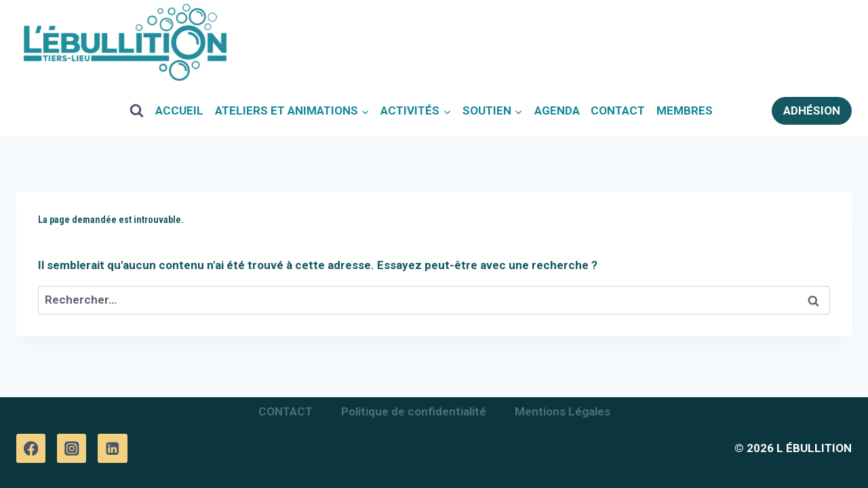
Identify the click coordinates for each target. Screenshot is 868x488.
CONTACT (618, 110)
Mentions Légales (563, 411)
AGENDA (557, 110)
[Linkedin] (112, 448)
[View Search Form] (137, 110)
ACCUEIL (179, 110)
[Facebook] (31, 448)
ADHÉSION (812, 110)
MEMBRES (685, 110)
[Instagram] (72, 448)
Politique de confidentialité (414, 411)
